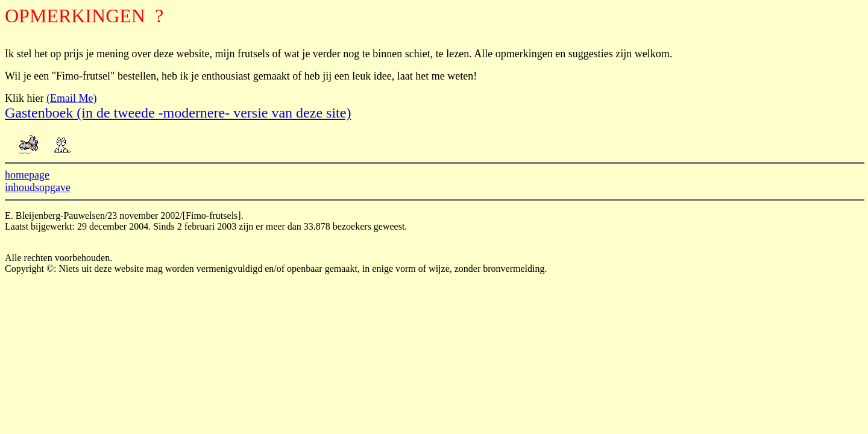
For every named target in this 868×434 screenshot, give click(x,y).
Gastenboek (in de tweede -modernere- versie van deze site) (178, 113)
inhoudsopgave (38, 187)
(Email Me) (71, 98)
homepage (27, 175)
